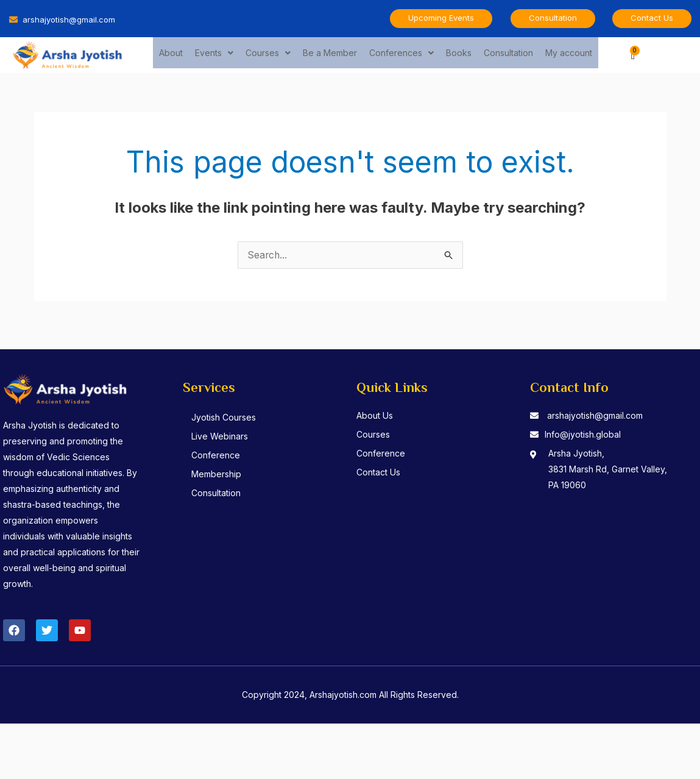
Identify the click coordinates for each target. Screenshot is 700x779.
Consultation (508, 55)
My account (569, 55)
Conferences (401, 55)
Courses (268, 55)
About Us (375, 416)
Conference (217, 456)
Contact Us (378, 473)
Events (214, 55)
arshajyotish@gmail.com (595, 416)
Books (459, 55)
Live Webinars (221, 437)
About (171, 55)
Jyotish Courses (225, 418)
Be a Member (330, 55)
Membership (218, 475)
